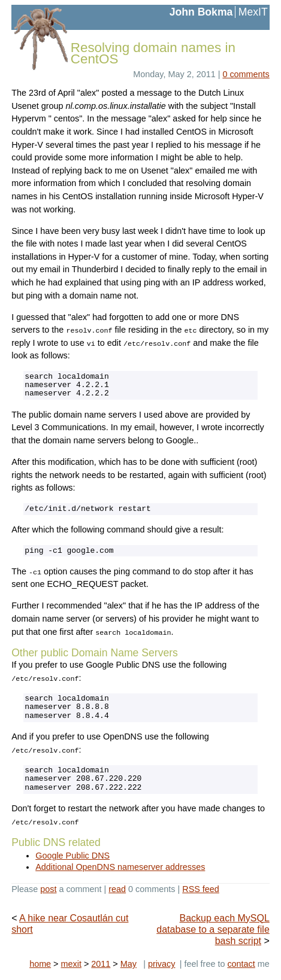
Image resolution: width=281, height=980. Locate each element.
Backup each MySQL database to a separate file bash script (213, 929)
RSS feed (201, 889)
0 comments (246, 74)
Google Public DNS (72, 856)
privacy (162, 964)
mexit (71, 964)
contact (241, 964)
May (129, 964)
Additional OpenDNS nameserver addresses (120, 867)
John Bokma (201, 12)
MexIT (253, 12)
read (117, 889)
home (40, 964)
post (48, 889)
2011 (101, 964)
